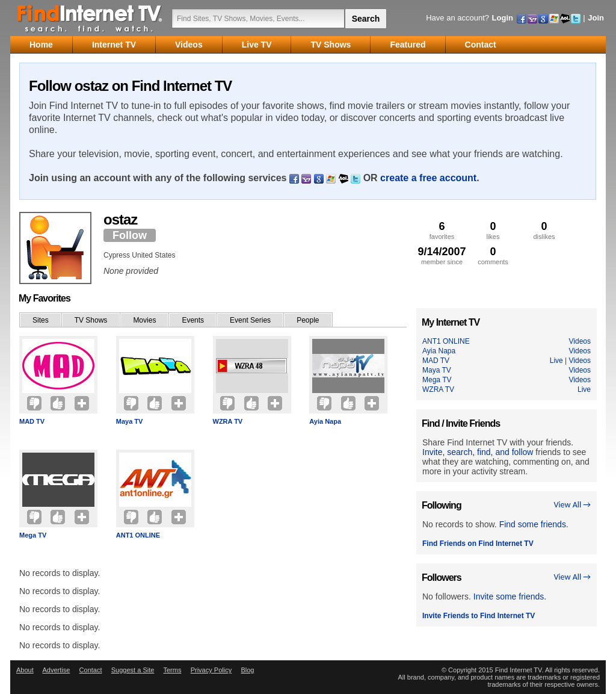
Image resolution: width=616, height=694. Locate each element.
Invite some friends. (510, 596)
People (308, 320)
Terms (172, 670)
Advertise (56, 670)
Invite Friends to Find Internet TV (479, 616)
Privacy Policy (211, 670)
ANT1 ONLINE (138, 535)
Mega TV (33, 535)
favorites (442, 230)
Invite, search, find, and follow (478, 452)
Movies (144, 320)
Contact (91, 670)
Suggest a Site (133, 670)
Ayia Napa (325, 421)
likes (493, 230)
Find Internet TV (90, 18)
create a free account (428, 178)
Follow (130, 235)
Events (193, 320)
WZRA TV (228, 421)
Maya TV (130, 421)
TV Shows (91, 320)
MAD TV (32, 421)
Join (596, 18)
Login (503, 18)
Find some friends (533, 524)
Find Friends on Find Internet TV (478, 544)
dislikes (544, 230)
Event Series (250, 320)
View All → (572, 505)
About (25, 670)
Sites (41, 320)
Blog (247, 670)
